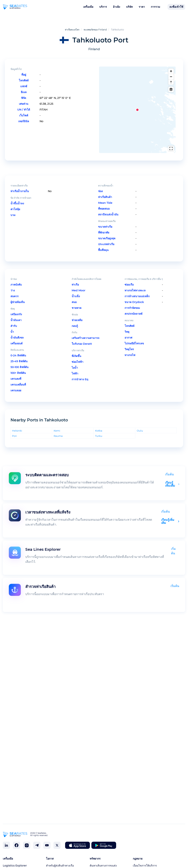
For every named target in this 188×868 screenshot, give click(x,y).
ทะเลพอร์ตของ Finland (95, 30)
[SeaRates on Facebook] (17, 845)
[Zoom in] (171, 71)
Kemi (57, 425)
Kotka (99, 425)
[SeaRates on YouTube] (47, 845)
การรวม (155, 7)
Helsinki (17, 425)
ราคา (142, 7)
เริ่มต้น (169, 469)
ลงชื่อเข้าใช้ (176, 7)
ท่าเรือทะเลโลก (72, 30)
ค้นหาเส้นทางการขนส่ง (103, 866)
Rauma (58, 431)
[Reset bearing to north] (171, 82)
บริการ (103, 7)
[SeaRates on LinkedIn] (6, 845)
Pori (14, 431)
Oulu (140, 425)
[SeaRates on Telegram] (37, 845)
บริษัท (129, 7)
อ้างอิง (117, 7)
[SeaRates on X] (57, 845)
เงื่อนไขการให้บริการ (145, 866)
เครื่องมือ (88, 7)
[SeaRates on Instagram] (27, 845)
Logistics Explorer (15, 866)
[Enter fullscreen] (171, 148)
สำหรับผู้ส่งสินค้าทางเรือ (60, 866)
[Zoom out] (171, 77)
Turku (99, 431)
